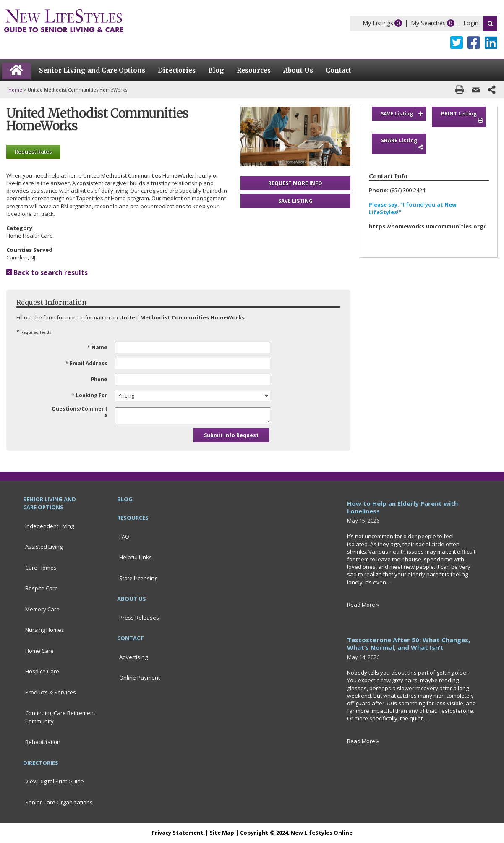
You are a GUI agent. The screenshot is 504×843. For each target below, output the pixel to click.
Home (15, 90)
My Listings (378, 23)
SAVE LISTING (295, 201)
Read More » (363, 605)
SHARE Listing (403, 144)
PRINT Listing (464, 118)
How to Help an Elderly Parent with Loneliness (402, 507)
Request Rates (33, 152)
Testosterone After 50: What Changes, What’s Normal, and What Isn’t (409, 644)
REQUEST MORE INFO (295, 183)
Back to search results (47, 272)
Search (490, 24)
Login (471, 23)
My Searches (428, 23)
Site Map (222, 833)
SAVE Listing (403, 114)
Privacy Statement (178, 833)
